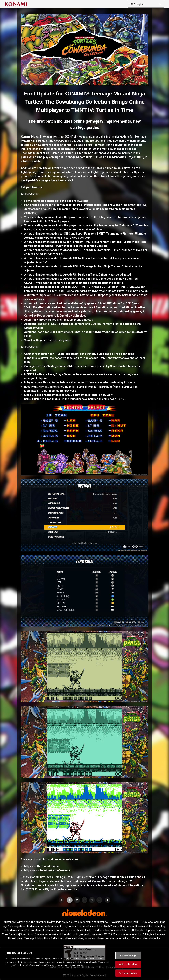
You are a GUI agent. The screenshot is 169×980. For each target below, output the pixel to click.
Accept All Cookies (128, 973)
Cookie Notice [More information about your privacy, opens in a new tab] (76, 965)
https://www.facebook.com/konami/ (47, 870)
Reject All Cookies (128, 964)
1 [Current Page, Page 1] (70, 900)
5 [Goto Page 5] (99, 900)
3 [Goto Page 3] (85, 900)
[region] (84, 964)
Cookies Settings (128, 955)
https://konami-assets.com (60, 859)
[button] (146, 4)
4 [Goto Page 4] (92, 900)
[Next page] (108, 900)
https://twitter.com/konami (41, 866)
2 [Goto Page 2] (77, 900)
